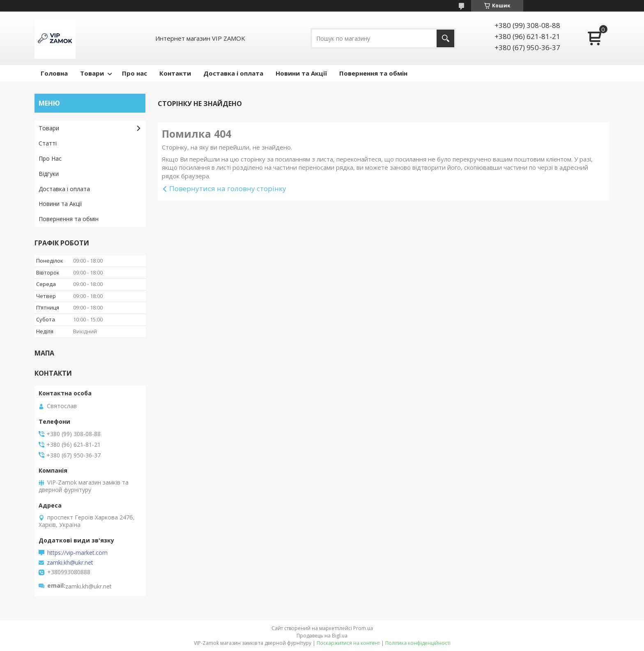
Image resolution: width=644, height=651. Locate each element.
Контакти (175, 73)
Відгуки (49, 174)
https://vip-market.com (77, 553)
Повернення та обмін (373, 73)
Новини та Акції (301, 73)
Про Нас (50, 158)
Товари (92, 73)
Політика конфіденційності (418, 643)
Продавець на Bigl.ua (322, 636)
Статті (48, 143)
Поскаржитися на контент (348, 643)
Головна (54, 73)
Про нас (135, 73)
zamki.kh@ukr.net (70, 563)
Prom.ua (363, 628)
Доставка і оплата (233, 73)
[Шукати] (445, 38)
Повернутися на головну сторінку (228, 188)
